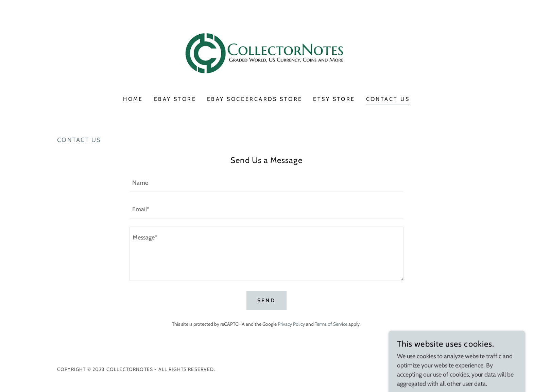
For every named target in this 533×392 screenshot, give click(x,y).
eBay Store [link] (175, 99)
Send (267, 300)
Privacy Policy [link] (291, 324)
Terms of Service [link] (331, 324)
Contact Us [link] (388, 99)
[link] (267, 52)
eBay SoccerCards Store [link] (255, 99)
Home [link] (133, 99)
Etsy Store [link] (334, 99)
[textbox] (266, 183)
